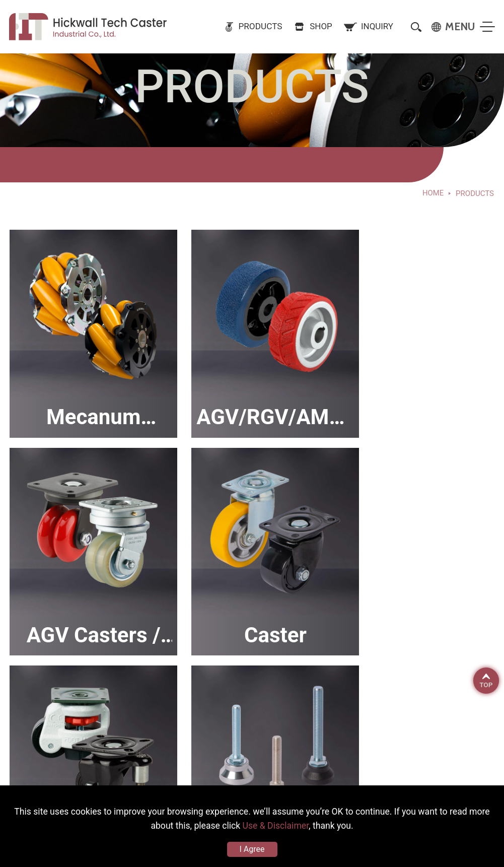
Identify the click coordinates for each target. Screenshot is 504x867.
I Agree (252, 849)
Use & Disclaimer (287, 825)
